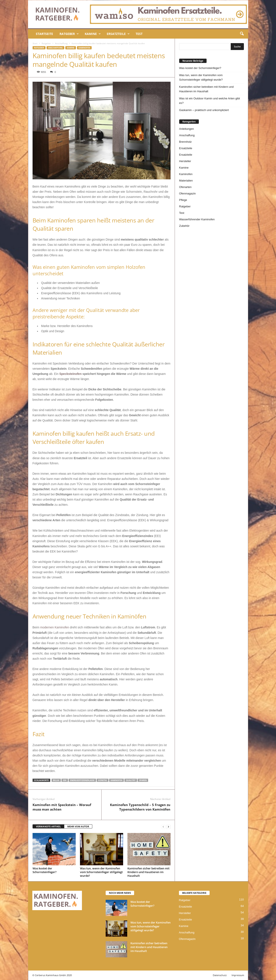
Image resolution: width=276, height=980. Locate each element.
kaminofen (116, 780)
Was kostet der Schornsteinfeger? (45, 870)
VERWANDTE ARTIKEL (48, 826)
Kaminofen (84, 48)
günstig (103, 780)
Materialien (186, 181)
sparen (143, 780)
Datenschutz (220, 975)
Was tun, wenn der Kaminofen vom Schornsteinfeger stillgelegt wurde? (101, 872)
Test (139, 34)
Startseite (44, 34)
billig (56, 780)
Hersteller (185, 161)
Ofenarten (185, 187)
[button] (242, 34)
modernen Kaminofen (55, 627)
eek (65, 780)
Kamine (93, 34)
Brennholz (186, 142)
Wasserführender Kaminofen (197, 219)
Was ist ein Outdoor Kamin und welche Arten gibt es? (210, 101)
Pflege (183, 200)
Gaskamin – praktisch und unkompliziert (204, 110)
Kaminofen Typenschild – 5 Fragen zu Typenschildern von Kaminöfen (140, 807)
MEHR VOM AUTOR (78, 826)
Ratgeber (69, 34)
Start (35, 43)
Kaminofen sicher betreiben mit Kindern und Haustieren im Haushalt (148, 872)
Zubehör (184, 226)
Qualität (131, 780)
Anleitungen (187, 129)
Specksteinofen (70, 374)
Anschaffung (61, 43)
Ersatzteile (118, 34)
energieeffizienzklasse (82, 780)
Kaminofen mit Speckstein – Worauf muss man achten (62, 807)
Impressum (238, 975)
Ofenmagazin (187, 193)
